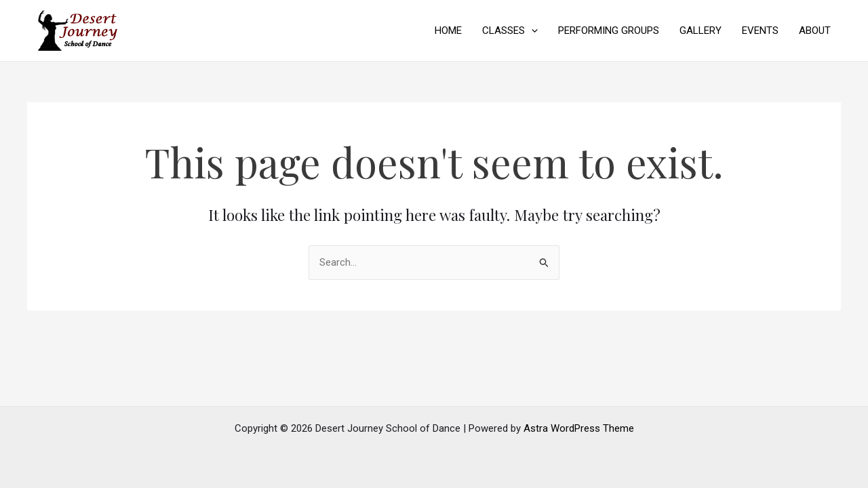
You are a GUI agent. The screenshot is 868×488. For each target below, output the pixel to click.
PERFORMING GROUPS (609, 30)
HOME (448, 30)
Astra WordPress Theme (579, 428)
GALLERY (701, 30)
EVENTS (760, 30)
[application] (531, 30)
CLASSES (510, 30)
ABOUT (815, 30)
